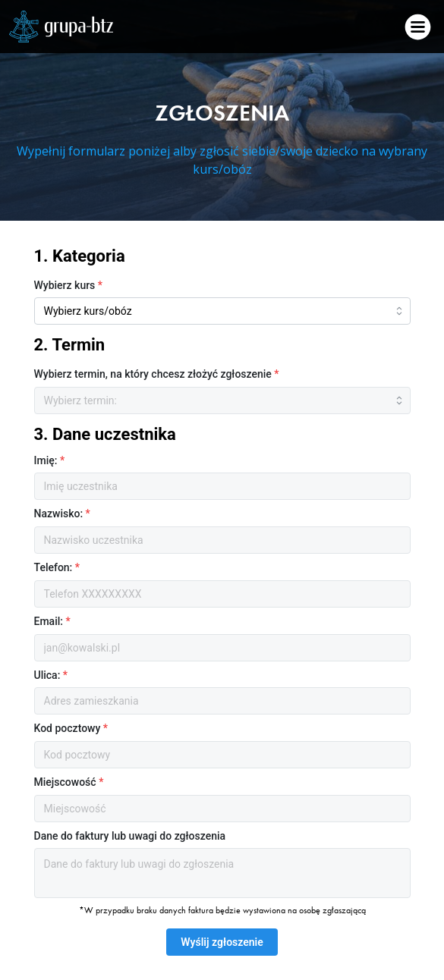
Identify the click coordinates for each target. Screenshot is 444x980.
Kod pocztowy (71, 728)
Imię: (50, 460)
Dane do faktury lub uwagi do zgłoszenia (130, 836)
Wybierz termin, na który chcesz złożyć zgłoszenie (157, 374)
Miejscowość (69, 782)
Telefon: (57, 567)
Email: (52, 621)
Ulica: (51, 675)
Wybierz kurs (69, 285)
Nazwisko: (62, 514)
